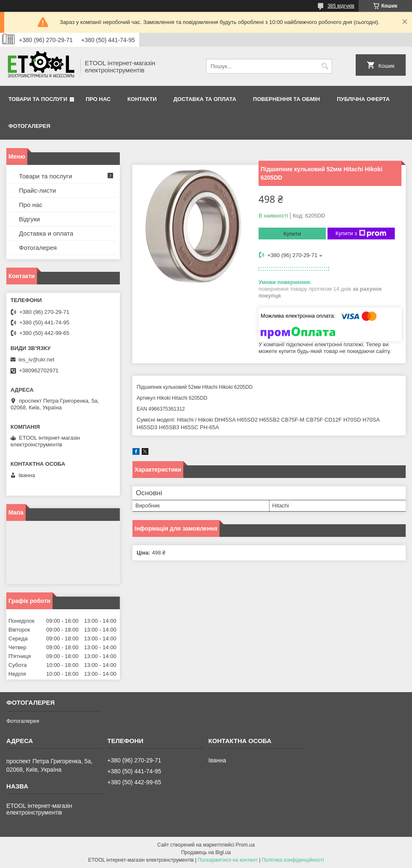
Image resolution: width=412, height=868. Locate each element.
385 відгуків (341, 6)
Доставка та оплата (205, 99)
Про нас (98, 99)
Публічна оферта (363, 99)
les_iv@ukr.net (36, 360)
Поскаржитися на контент (227, 860)
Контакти (142, 99)
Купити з (361, 234)
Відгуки (29, 219)
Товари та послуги (38, 99)
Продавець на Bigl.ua (206, 852)
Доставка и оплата (46, 233)
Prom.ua (245, 845)
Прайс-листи (37, 190)
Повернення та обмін (287, 99)
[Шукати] (325, 66)
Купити (292, 234)
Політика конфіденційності (293, 860)
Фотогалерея (29, 126)
